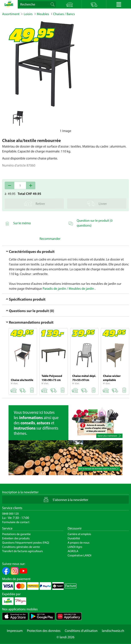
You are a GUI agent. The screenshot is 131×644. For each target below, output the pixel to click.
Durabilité (74, 538)
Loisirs (28, 14)
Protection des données (44, 631)
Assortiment (11, 14)
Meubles (43, 14)
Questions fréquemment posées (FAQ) (26, 543)
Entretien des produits (16, 538)
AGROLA (73, 551)
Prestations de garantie (16, 534)
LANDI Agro (75, 547)
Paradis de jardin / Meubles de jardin (68, 289)
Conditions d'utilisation (81, 631)
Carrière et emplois (79, 534)
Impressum (15, 631)
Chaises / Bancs (64, 14)
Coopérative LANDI (80, 555)
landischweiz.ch (113, 631)
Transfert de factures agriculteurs (22, 551)
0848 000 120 (10, 514)
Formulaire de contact (16, 522)
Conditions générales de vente (21, 547)
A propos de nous (79, 543)
